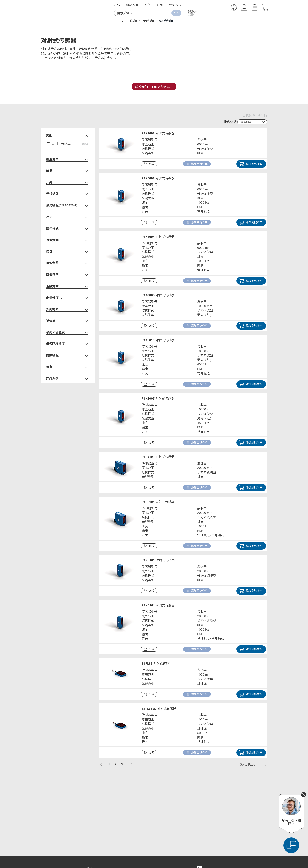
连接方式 (67, 286)
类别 (67, 136)
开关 (67, 183)
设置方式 (67, 240)
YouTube (205, 818)
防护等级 (67, 356)
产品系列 (67, 379)
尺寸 (67, 217)
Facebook (206, 811)
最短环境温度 (67, 344)
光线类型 (67, 194)
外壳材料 (67, 310)
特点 (67, 367)
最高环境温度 (67, 333)
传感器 (134, 21)
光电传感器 (148, 21)
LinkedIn (205, 803)
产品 (117, 5)
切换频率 (67, 275)
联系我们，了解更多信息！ (154, 87)
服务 (148, 5)
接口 (67, 252)
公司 (160, 5)
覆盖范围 (67, 160)
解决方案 (132, 5)
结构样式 (67, 229)
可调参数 (67, 263)
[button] (234, 8)
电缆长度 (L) (67, 298)
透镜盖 (67, 321)
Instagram (206, 825)
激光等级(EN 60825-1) (67, 206)
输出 (67, 171)
